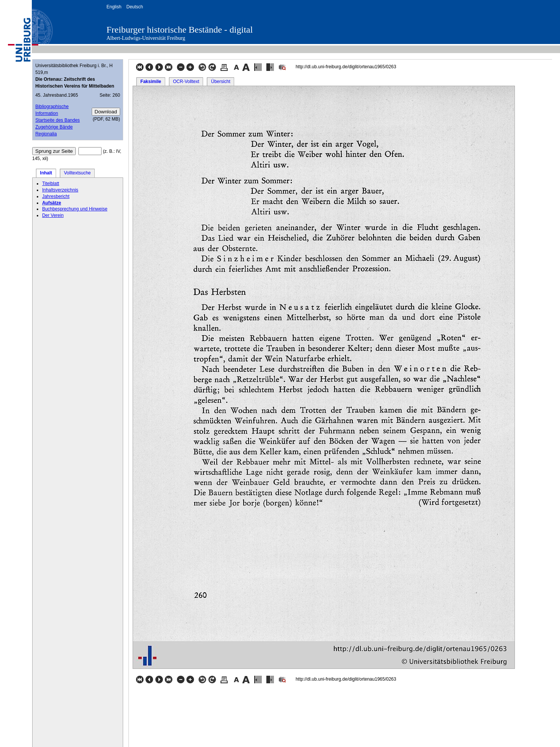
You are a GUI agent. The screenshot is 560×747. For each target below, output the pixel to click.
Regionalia (46, 134)
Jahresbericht (56, 196)
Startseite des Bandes (57, 120)
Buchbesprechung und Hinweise (75, 209)
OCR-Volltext (186, 82)
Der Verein (53, 215)
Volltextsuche (77, 173)
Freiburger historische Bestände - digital (180, 30)
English (114, 7)
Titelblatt (51, 184)
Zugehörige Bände (54, 127)
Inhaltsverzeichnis (60, 190)
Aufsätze (52, 203)
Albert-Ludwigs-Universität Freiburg (146, 38)
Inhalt (46, 173)
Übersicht (221, 82)
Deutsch (135, 7)
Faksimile (151, 82)
